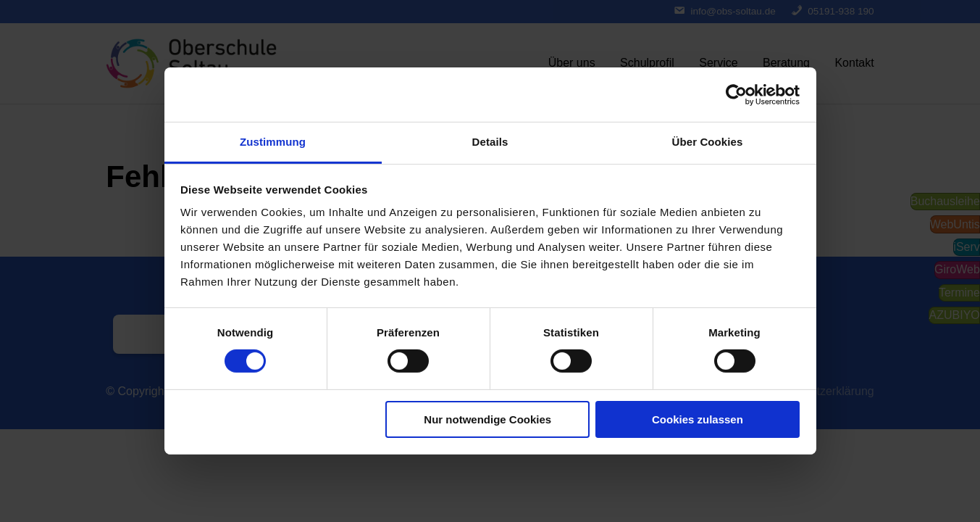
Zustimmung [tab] (273, 142)
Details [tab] (490, 142)
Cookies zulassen (698, 419)
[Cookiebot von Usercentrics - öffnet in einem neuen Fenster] (736, 94)
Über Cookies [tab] (708, 142)
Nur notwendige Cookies (487, 419)
